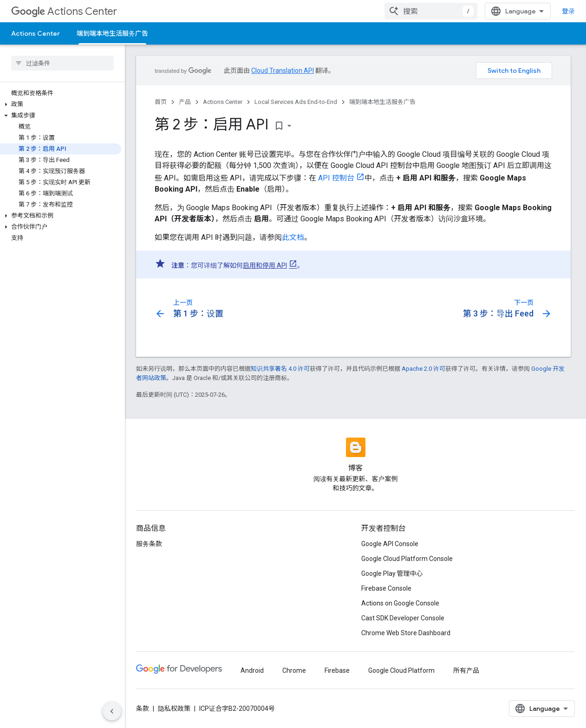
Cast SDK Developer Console (403, 618)
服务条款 (149, 544)
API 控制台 (336, 178)
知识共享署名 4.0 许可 (280, 369)
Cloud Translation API (283, 71)
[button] (61, 104)
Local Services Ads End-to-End (296, 102)
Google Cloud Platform (401, 670)
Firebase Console (386, 588)
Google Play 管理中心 (392, 573)
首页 (161, 102)
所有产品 (466, 670)
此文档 (293, 237)
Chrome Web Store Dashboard (406, 633)
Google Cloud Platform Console (407, 559)
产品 (185, 102)
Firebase (337, 670)
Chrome (294, 670)
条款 (143, 709)
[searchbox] (62, 63)
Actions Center (64, 11)
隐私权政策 (174, 709)
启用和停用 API (265, 265)
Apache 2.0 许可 (423, 369)
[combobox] (431, 11)
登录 (568, 11)
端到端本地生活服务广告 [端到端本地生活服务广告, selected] (112, 33)
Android (252, 670)
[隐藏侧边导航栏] (112, 711)
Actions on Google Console (400, 603)
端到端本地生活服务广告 (382, 102)
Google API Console (390, 544)
